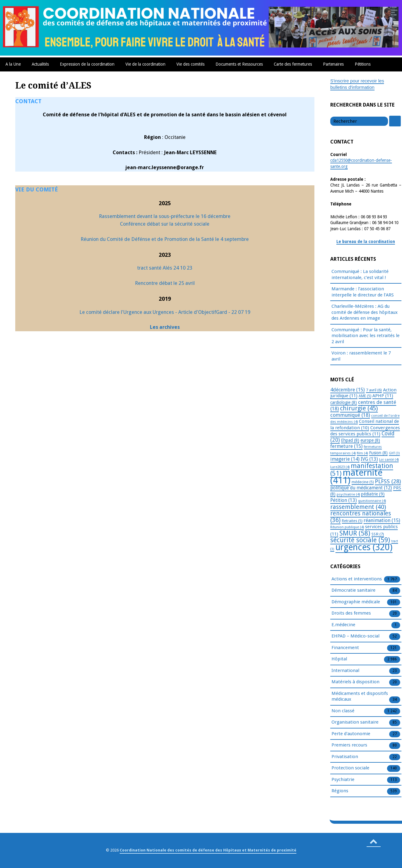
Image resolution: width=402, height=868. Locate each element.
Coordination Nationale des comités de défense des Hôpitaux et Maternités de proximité (208, 850)
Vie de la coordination (145, 64)
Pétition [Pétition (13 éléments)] (344, 500)
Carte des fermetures (293, 64)
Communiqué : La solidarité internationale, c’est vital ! (360, 274)
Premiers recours (349, 745)
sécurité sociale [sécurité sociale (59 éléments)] (360, 540)
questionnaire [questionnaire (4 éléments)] (372, 501)
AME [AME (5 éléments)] (365, 396)
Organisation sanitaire (355, 722)
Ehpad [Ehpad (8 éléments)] (350, 440)
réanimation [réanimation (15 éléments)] (382, 520)
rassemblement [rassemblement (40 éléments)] (358, 507)
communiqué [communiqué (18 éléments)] (350, 415)
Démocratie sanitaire (353, 590)
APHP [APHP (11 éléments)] (383, 396)
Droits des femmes (351, 613)
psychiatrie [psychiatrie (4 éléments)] (348, 494)
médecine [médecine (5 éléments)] (363, 482)
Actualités (40, 64)
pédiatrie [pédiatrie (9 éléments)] (373, 494)
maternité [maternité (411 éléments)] (356, 476)
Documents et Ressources (239, 64)
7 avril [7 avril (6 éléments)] (374, 390)
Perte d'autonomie (351, 734)
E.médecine (343, 625)
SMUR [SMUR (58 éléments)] (355, 533)
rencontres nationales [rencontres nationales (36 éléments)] (361, 517)
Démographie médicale (356, 602)
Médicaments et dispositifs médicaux (360, 697)
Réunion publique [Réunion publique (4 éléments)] (347, 527)
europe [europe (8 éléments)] (370, 440)
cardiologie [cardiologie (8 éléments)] (344, 402)
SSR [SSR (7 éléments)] (378, 534)
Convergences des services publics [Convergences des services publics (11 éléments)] (365, 431)
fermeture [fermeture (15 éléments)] (346, 446)
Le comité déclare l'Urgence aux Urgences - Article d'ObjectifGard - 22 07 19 (165, 312)
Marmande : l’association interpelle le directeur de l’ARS (363, 292)
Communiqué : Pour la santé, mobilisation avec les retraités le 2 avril (366, 336)
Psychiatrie (343, 780)
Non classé (343, 711)
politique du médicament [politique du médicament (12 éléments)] (361, 488)
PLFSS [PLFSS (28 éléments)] (388, 481)
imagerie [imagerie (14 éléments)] (345, 459)
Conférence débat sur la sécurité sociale (165, 224)
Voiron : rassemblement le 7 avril (361, 356)
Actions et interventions (357, 579)
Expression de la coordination (87, 64)
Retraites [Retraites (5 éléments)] (352, 521)
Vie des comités (190, 64)
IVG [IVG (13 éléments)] (369, 459)
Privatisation (345, 757)
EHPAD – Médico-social (355, 636)
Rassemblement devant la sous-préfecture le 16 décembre (165, 216)
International (345, 671)
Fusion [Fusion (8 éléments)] (378, 453)
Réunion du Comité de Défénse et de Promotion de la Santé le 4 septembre (165, 239)
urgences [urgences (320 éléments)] (364, 547)
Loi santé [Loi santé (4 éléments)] (389, 459)
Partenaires (333, 64)
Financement (345, 648)
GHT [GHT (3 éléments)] (394, 453)
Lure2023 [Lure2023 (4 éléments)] (340, 467)
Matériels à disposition (355, 682)
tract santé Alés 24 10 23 (165, 268)
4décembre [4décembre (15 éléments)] (348, 390)
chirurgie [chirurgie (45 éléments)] (359, 408)
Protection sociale (350, 768)
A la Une (13, 64)
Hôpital (339, 659)
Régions (340, 791)
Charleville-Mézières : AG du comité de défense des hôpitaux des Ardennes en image (365, 312)
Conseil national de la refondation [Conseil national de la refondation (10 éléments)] (365, 425)
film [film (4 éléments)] (362, 453)
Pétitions (363, 64)
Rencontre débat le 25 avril (165, 283)
